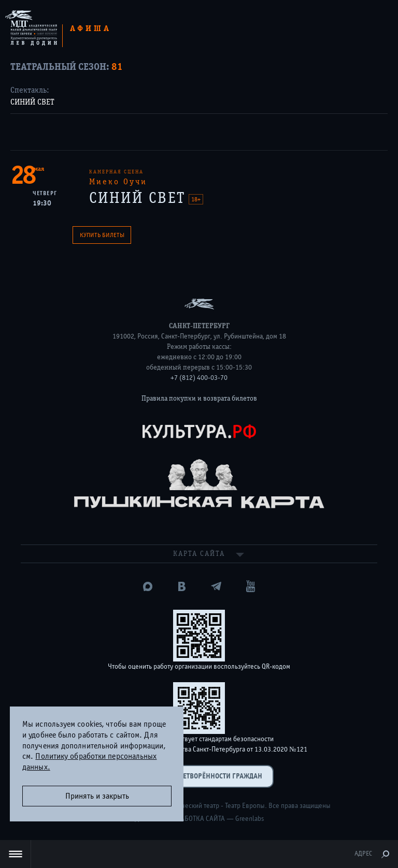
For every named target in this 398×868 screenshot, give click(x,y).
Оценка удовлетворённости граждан (199, 776)
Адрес (363, 854)
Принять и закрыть (97, 796)
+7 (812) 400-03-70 (199, 378)
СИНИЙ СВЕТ (32, 102)
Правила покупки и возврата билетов (199, 399)
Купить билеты (102, 235)
